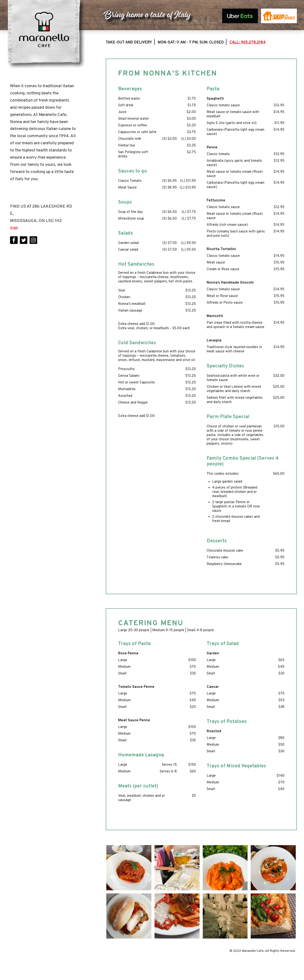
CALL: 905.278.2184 (248, 43)
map (14, 228)
